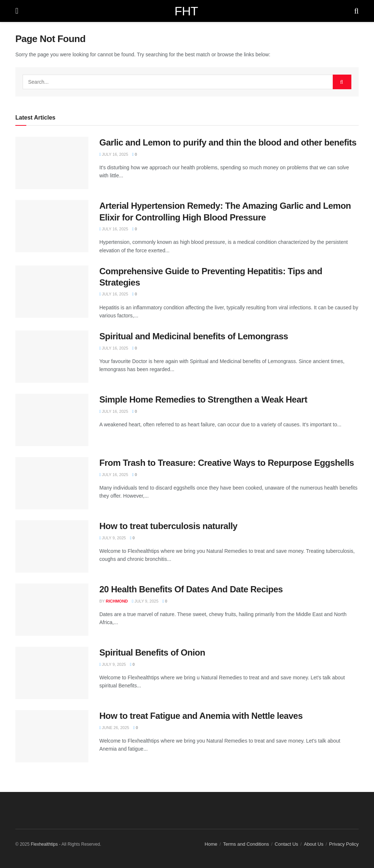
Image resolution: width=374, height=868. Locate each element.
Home (211, 844)
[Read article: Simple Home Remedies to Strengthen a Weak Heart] (52, 420)
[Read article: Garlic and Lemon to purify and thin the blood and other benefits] (52, 163)
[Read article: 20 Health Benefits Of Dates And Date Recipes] (52, 610)
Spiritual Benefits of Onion (152, 652)
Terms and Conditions (246, 844)
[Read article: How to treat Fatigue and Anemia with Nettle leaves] (52, 736)
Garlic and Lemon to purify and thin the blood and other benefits (228, 142)
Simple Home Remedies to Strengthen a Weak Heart (203, 399)
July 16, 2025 (114, 154)
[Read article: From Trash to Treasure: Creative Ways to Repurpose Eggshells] (52, 483)
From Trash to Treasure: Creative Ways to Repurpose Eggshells (227, 463)
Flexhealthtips (44, 844)
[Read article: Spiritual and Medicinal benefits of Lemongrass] (52, 357)
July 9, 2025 (113, 538)
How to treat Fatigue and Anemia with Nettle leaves (201, 716)
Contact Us (286, 844)
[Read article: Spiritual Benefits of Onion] (52, 673)
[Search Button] (356, 11)
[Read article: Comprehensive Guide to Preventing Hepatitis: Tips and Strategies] (52, 292)
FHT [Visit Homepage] (186, 11)
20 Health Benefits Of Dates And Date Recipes (191, 589)
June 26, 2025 (114, 728)
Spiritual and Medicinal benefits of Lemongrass (194, 336)
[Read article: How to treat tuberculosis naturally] (52, 546)
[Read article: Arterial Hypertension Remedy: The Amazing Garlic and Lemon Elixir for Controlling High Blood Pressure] (52, 226)
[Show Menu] (17, 11)
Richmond (117, 601)
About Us (314, 844)
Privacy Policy (344, 844)
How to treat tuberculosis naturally (168, 526)
